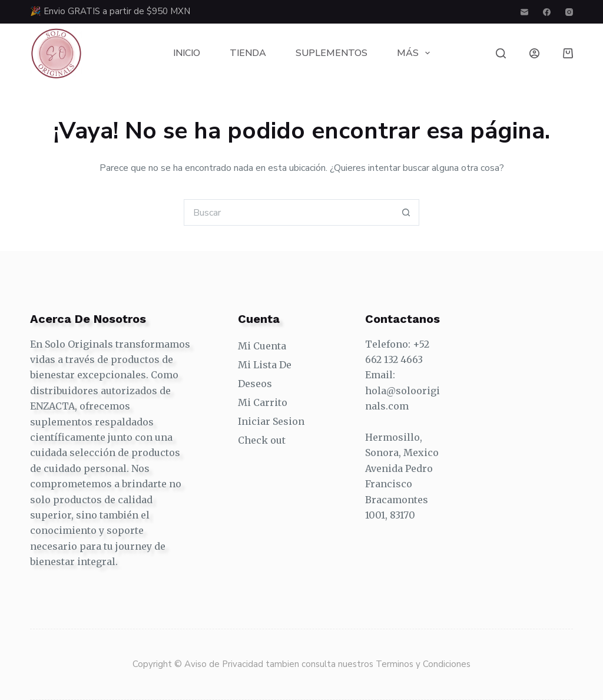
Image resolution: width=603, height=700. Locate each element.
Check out (262, 440)
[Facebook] (547, 12)
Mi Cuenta (262, 346)
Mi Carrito (263, 402)
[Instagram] (569, 12)
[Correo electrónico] (524, 12)
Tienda (248, 53)
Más (416, 53)
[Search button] (406, 212)
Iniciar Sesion (271, 421)
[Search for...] (288, 212)
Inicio (187, 53)
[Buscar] (501, 53)
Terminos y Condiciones (423, 664)
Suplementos (332, 53)
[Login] (534, 53)
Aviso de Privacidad (225, 664)
